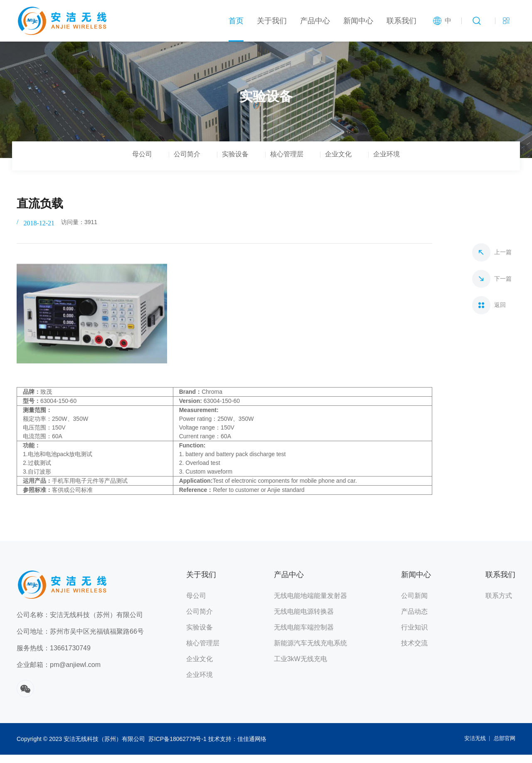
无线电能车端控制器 (304, 636)
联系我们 (401, 21)
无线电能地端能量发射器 (310, 604)
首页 (236, 21)
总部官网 (504, 747)
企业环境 (416, 164)
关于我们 (272, 21)
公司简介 (170, 164)
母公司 (113, 164)
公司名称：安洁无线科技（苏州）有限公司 (80, 623)
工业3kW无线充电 (300, 667)
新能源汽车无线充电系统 (310, 651)
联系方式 (499, 604)
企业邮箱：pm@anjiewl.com (59, 673)
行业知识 (414, 636)
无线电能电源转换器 (304, 620)
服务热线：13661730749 (54, 656)
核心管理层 (293, 164)
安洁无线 (472, 747)
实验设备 (229, 164)
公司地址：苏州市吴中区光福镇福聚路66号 (80, 640)
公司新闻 (414, 604)
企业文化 (356, 164)
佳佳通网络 (252, 747)
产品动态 (414, 620)
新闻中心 (358, 21)
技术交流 (414, 651)
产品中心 (315, 21)
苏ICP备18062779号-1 (177, 747)
